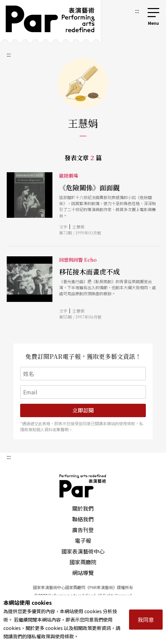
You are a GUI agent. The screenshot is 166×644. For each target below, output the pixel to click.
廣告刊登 (83, 530)
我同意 (146, 620)
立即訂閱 (83, 410)
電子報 (83, 540)
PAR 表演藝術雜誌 (83, 486)
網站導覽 (83, 573)
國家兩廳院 (83, 562)
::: (137, 11)
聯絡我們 (83, 519)
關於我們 (83, 508)
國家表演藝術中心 (83, 551)
